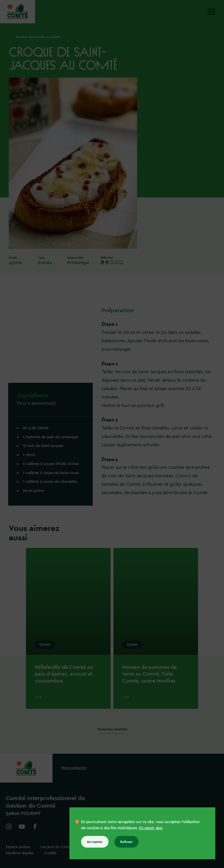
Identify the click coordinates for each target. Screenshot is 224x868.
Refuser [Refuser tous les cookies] (126, 842)
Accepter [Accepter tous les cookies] (95, 842)
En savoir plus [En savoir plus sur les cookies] (151, 828)
